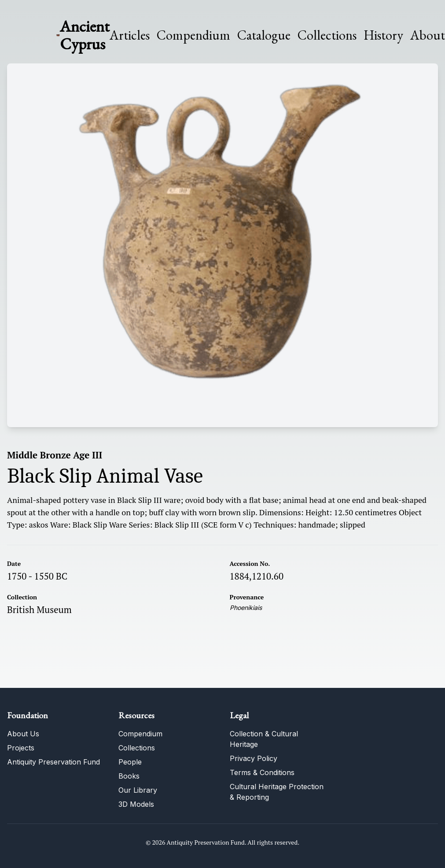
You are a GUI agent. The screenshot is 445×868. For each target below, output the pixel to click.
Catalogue (264, 35)
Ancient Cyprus (85, 35)
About (428, 35)
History (383, 35)
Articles (130, 35)
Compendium (193, 35)
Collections (327, 35)
